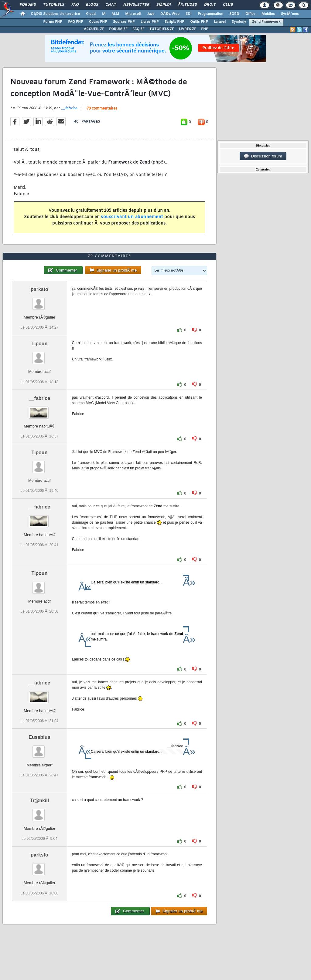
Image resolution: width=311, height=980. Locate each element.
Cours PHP (98, 22)
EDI (189, 14)
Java (151, 14)
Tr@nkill (40, 801)
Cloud (91, 14)
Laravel (220, 22)
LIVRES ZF (188, 29)
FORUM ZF (118, 29)
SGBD (234, 14)
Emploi (164, 5)
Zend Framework (266, 22)
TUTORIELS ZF (162, 29)
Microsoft (133, 14)
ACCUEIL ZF (94, 29)
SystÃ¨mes (290, 14)
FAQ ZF (138, 29)
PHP (205, 29)
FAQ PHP (75, 22)
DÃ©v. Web (170, 14)
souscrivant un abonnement (132, 217)
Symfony (239, 22)
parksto (39, 289)
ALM (115, 14)
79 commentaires (102, 109)
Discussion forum (263, 156)
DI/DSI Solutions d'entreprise (55, 14)
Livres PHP (150, 22)
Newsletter (136, 5)
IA (104, 14)
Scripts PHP (174, 22)
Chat (111, 5)
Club (228, 5)
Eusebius (39, 737)
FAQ (75, 5)
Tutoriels (54, 5)
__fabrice (69, 108)
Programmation (210, 14)
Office (250, 14)
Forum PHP (53, 22)
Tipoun (39, 344)
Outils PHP (199, 22)
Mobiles (268, 14)
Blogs (92, 5)
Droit (210, 5)
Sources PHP (124, 22)
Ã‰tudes (187, 5)
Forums (28, 5)
